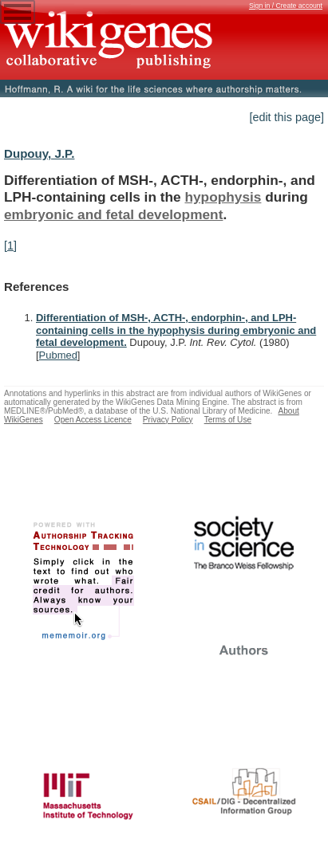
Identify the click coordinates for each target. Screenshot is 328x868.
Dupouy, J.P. (39, 153)
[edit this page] (287, 117)
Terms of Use (228, 420)
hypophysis (223, 197)
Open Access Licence (93, 420)
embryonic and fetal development (113, 214)
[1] (10, 245)
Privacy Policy (168, 420)
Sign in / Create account (286, 6)
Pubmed (58, 355)
